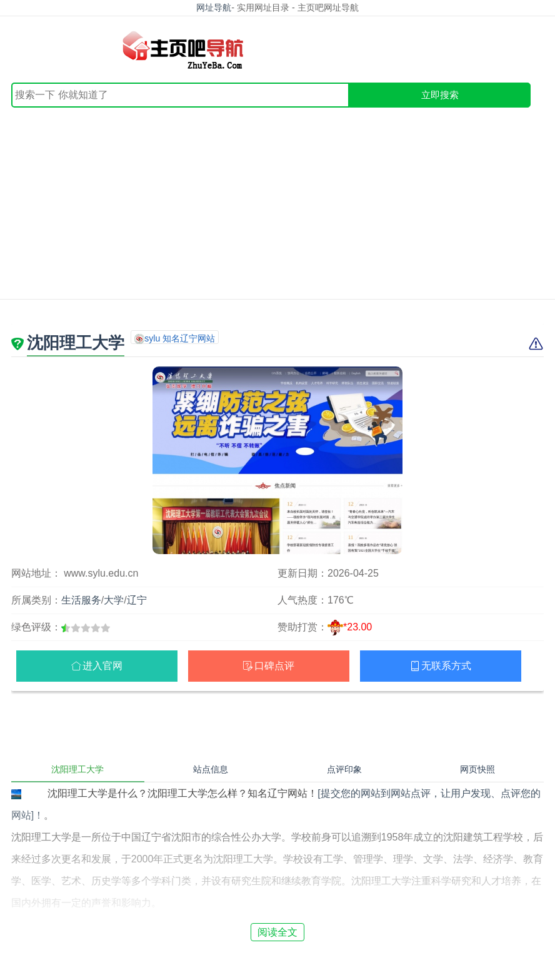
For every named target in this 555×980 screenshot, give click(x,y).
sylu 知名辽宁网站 (180, 338)
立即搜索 (440, 95)
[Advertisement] (277, 201)
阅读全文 (277, 932)
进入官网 (102, 666)
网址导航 (214, 8)
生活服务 (81, 600)
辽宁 (137, 600)
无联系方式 (446, 666)
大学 (114, 600)
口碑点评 (274, 666)
